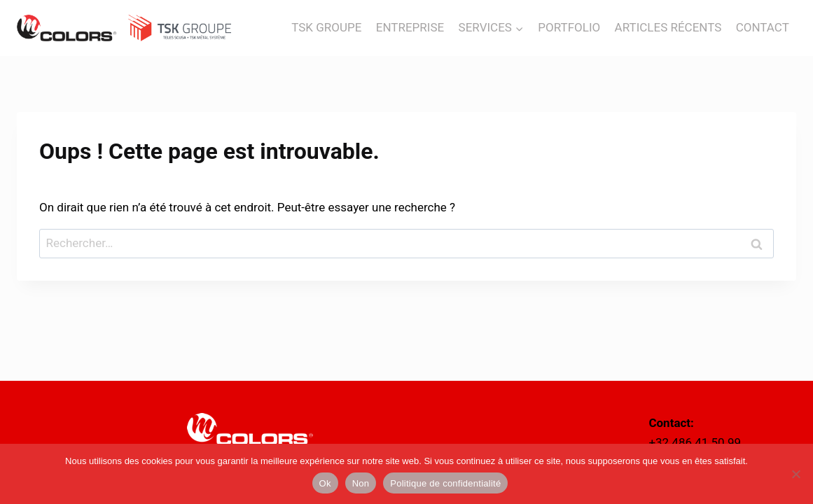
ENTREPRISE (410, 27)
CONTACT (763, 27)
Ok (325, 483)
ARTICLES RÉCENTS (668, 27)
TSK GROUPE (326, 27)
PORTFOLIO (569, 27)
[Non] (795, 474)
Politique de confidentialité (445, 483)
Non (361, 483)
